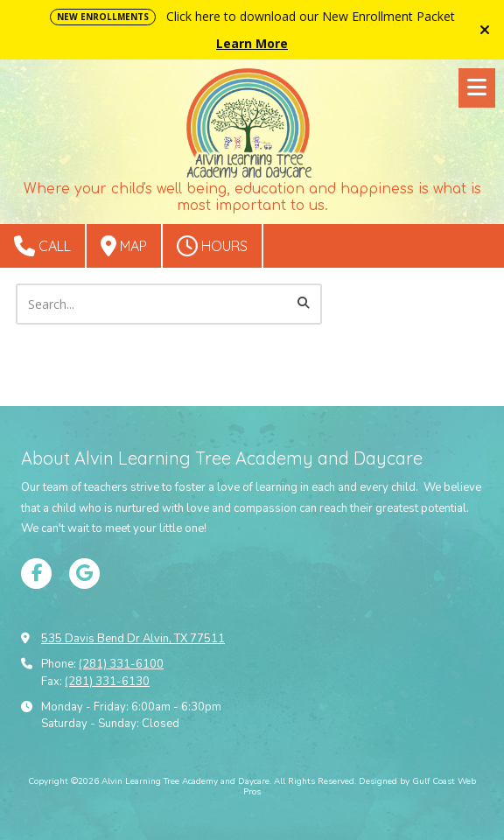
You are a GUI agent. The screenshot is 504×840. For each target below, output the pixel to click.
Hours (212, 246)
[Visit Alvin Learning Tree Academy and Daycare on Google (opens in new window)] (84, 574)
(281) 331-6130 (107, 682)
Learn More (252, 43)
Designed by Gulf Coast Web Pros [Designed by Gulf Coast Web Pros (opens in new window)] (360, 787)
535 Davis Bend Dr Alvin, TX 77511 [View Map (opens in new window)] (133, 639)
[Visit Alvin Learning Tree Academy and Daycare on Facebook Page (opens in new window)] (36, 574)
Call (42, 246)
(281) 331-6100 (121, 664)
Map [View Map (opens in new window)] (124, 246)
